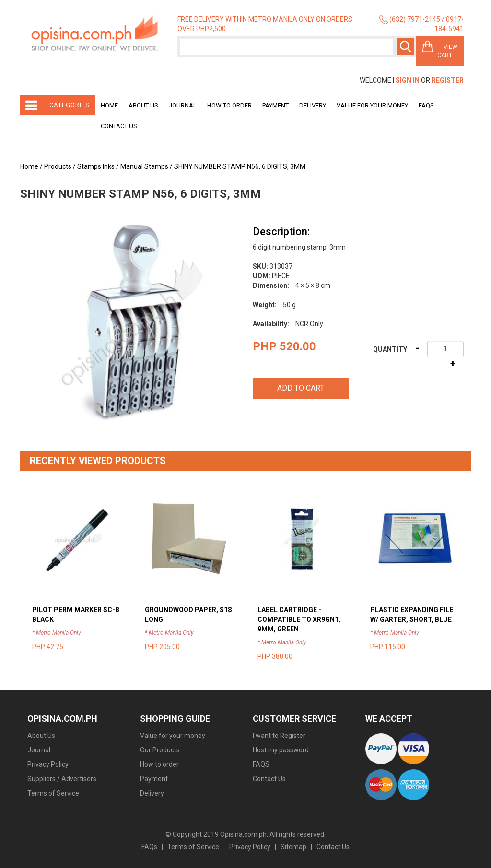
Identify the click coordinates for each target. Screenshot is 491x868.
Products (58, 166)
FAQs (149, 847)
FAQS (261, 764)
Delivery (313, 105)
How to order (229, 105)
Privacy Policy (48, 764)
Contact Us (119, 126)
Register (448, 80)
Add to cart (301, 388)
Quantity (390, 349)
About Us (143, 105)
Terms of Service (53, 793)
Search (406, 47)
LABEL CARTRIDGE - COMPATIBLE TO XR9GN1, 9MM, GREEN (299, 619)
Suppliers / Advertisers (62, 779)
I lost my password (281, 750)
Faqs (426, 105)
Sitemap (293, 847)
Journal (183, 105)
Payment (275, 105)
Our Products (160, 750)
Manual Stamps (144, 166)
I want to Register (279, 736)
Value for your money (372, 105)
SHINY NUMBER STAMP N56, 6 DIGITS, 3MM (240, 166)
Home (109, 105)
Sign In (408, 80)
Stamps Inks (96, 166)
